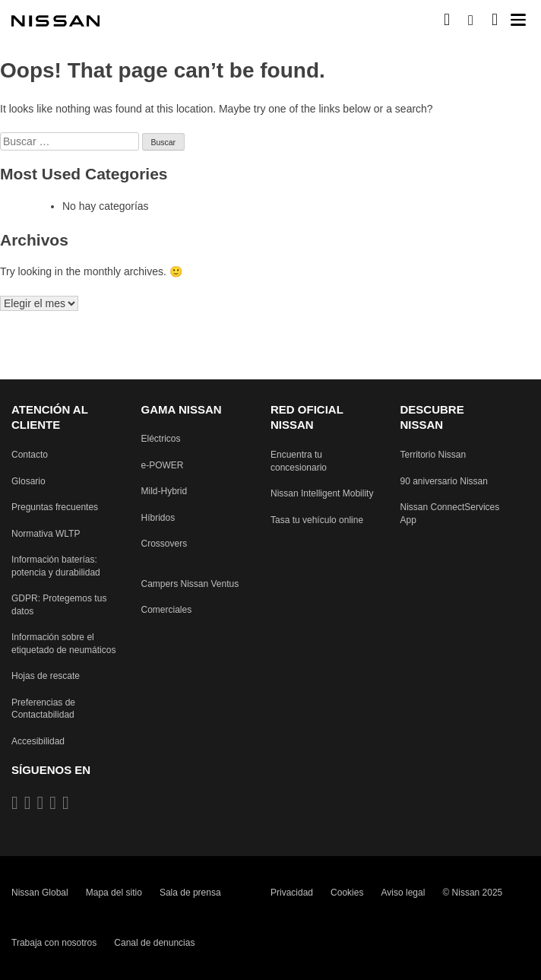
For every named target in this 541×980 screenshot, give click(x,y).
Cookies (347, 893)
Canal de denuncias (154, 944)
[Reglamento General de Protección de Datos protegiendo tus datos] (65, 606)
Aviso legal (403, 893)
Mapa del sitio (114, 893)
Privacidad (292, 893)
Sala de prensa (190, 893)
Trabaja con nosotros (54, 944)
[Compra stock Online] (447, 19)
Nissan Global (40, 893)
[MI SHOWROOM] (495, 19)
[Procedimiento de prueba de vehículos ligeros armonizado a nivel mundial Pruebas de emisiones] (46, 534)
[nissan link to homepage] (57, 21)
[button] (518, 20)
